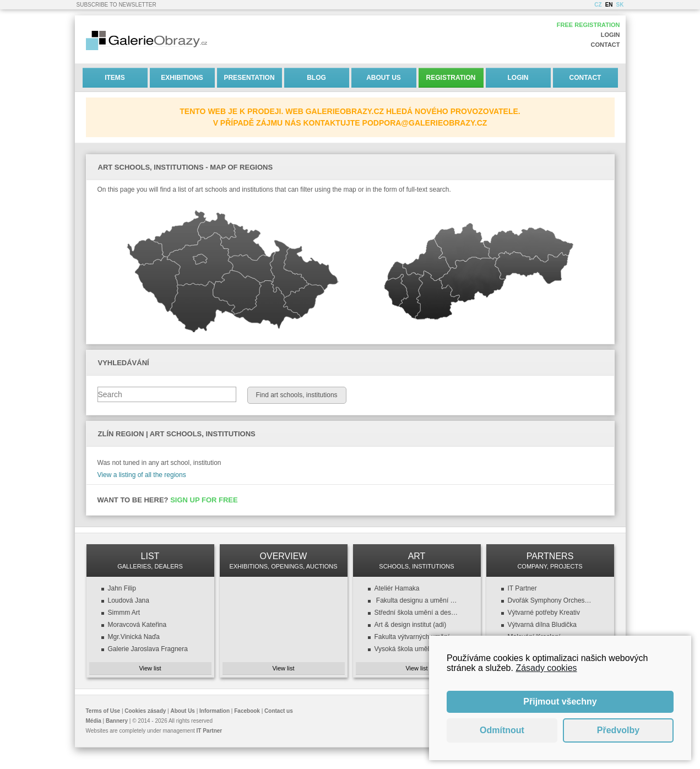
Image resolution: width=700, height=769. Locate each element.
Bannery (117, 721)
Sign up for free (204, 500)
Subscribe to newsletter (116, 5)
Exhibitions (182, 78)
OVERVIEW (284, 560)
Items (115, 78)
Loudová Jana (129, 600)
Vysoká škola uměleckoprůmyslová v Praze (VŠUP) (417, 649)
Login (611, 35)
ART (417, 560)
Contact (606, 45)
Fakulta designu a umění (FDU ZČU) (417, 600)
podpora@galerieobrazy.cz (425, 123)
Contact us (279, 711)
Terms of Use (103, 711)
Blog (316, 78)
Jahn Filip (122, 588)
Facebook (247, 711)
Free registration (588, 25)
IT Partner (522, 588)
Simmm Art (124, 613)
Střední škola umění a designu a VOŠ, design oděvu (417, 613)
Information (215, 711)
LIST (150, 560)
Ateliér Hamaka (397, 588)
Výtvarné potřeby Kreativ (544, 613)
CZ (598, 5)
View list (150, 668)
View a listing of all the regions (142, 475)
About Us (384, 78)
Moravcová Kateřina (137, 625)
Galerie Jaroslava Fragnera (148, 649)
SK (620, 5)
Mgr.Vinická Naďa (134, 637)
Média (94, 721)
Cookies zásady (145, 711)
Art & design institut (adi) (411, 625)
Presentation (249, 78)
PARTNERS (550, 560)
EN (609, 5)
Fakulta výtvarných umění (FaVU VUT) (417, 637)
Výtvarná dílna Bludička (542, 625)
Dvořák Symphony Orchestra (550, 600)
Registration (451, 78)
